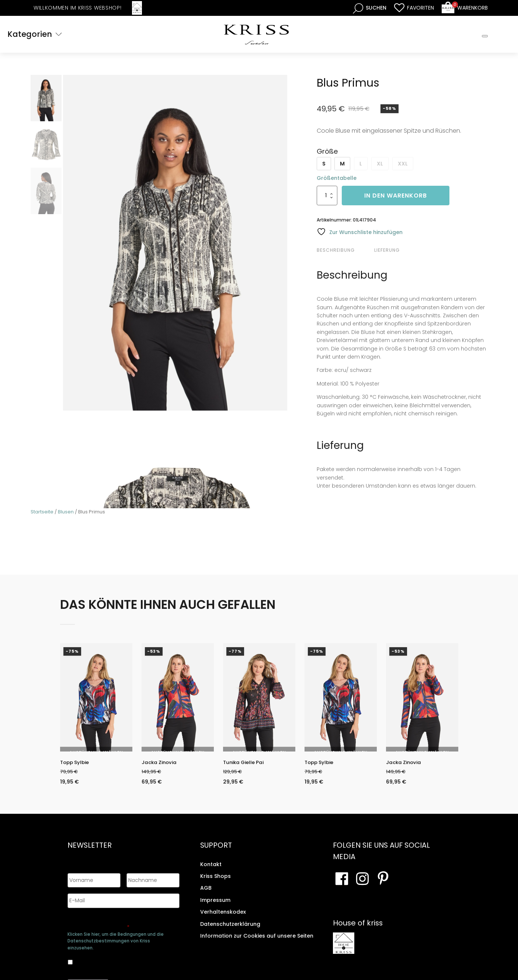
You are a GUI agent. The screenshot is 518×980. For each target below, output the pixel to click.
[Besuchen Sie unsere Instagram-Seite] (362, 884)
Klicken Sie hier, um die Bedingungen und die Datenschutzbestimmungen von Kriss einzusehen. (116, 938)
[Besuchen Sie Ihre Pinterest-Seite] (383, 884)
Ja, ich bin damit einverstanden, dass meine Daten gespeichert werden (117, 958)
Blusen (66, 512)
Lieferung (387, 250)
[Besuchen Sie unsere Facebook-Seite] (342, 884)
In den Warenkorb (396, 196)
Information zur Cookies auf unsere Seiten (257, 941)
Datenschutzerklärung (230, 930)
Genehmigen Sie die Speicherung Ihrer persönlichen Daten (122, 921)
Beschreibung (336, 250)
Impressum (215, 906)
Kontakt (211, 870)
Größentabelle (337, 178)
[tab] (345, 250)
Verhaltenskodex (223, 917)
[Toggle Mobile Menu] (485, 36)
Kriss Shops (215, 882)
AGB (206, 893)
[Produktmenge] (327, 196)
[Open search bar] (370, 8)
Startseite (42, 512)
